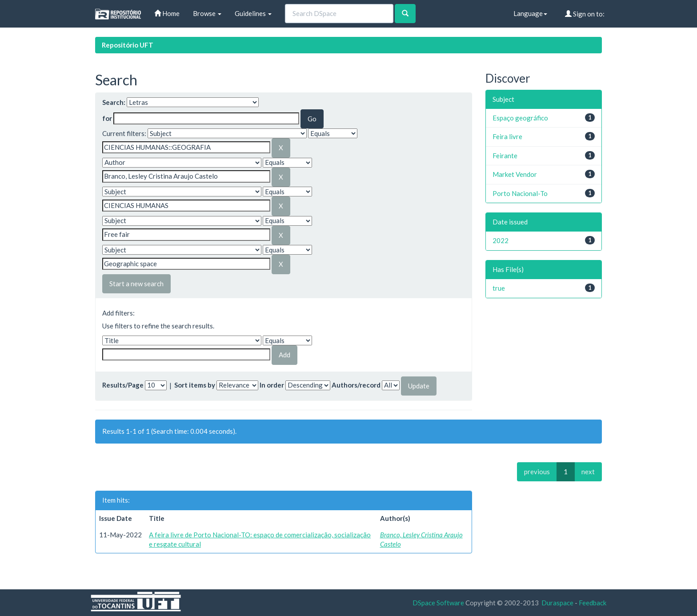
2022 (501, 240)
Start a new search (136, 284)
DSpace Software (438, 603)
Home (167, 13)
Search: (114, 102)
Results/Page (123, 385)
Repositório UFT (128, 45)
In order (272, 385)
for (107, 118)
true (499, 288)
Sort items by (195, 385)
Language (530, 13)
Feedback (593, 603)
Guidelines (253, 13)
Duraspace (557, 603)
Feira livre (507, 136)
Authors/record (356, 385)
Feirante (505, 156)
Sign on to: (585, 14)
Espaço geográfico (520, 118)
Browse (207, 13)
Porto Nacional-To (520, 193)
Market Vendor (515, 174)
